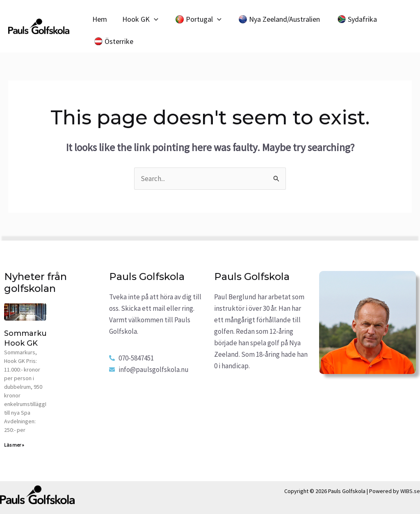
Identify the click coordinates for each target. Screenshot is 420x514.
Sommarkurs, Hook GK (30, 338)
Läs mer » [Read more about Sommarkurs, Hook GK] (14, 445)
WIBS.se (410, 491)
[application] (153, 19)
